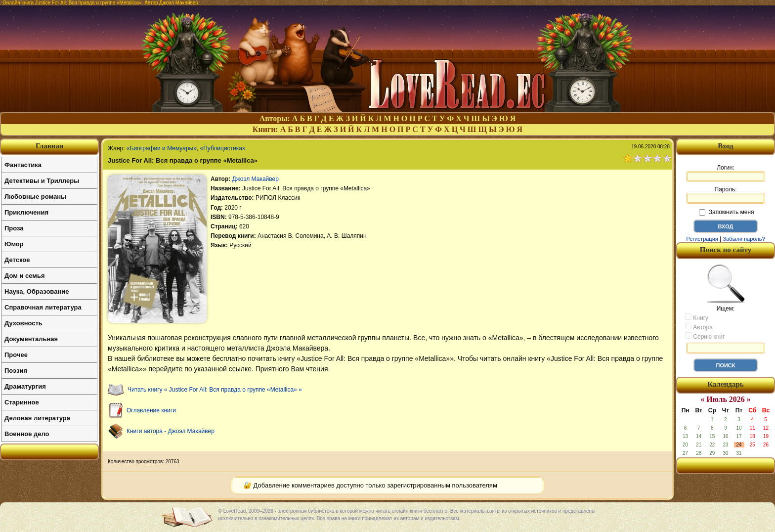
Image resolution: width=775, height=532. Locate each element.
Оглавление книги (151, 410)
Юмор (14, 244)
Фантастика (23, 165)
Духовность (23, 323)
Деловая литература (37, 418)
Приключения (26, 212)
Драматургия (25, 386)
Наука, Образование (37, 291)
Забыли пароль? (744, 239)
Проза (14, 228)
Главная (49, 146)
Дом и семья (25, 276)
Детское (17, 260)
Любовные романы (35, 197)
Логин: (726, 173)
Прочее (16, 355)
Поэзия (16, 371)
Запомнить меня (726, 212)
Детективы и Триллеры (42, 181)
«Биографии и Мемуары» (162, 148)
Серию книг (705, 336)
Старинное (22, 402)
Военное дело (27, 434)
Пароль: (726, 195)
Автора (699, 327)
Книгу (697, 317)
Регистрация (702, 239)
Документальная (31, 339)
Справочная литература (43, 307)
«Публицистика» (223, 148)
